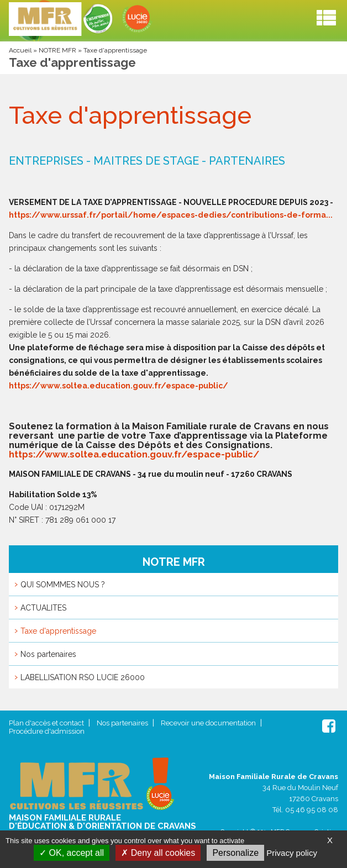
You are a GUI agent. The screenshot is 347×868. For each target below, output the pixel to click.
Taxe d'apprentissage (58, 631)
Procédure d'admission (47, 731)
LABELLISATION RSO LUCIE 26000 (83, 677)
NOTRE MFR (57, 50)
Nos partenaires (48, 654)
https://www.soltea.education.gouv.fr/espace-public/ (119, 386)
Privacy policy (292, 853)
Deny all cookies (158, 853)
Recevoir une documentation (208, 723)
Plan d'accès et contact (46, 723)
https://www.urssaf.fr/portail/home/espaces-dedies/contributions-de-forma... (171, 215)
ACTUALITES (43, 608)
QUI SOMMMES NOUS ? (63, 585)
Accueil (20, 50)
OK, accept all (72, 853)
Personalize (235, 853)
